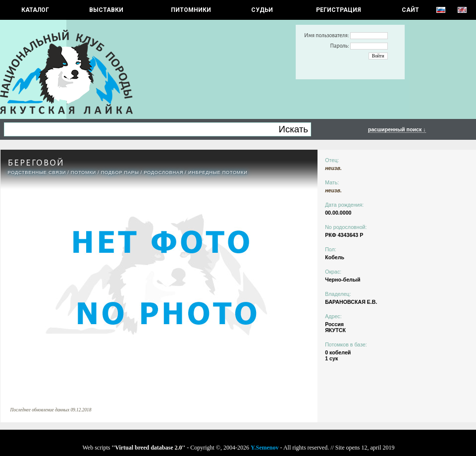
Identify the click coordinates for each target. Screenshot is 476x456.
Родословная (163, 172)
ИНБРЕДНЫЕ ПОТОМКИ (218, 172)
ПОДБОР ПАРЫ (120, 172)
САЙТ (410, 10)
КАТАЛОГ (35, 10)
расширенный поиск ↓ (397, 129)
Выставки (106, 10)
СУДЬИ (262, 10)
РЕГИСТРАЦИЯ (339, 10)
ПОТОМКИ (83, 172)
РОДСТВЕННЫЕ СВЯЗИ (37, 172)
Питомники (191, 10)
